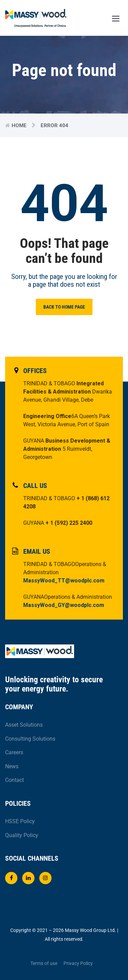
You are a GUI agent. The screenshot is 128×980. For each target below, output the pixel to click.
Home (19, 125)
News (12, 766)
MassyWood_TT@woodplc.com (64, 581)
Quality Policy (22, 835)
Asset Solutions (24, 725)
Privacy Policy (78, 963)
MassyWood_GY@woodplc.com (64, 605)
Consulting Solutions (30, 739)
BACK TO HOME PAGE (64, 307)
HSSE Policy (20, 821)
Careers (14, 752)
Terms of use (44, 963)
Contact (15, 780)
